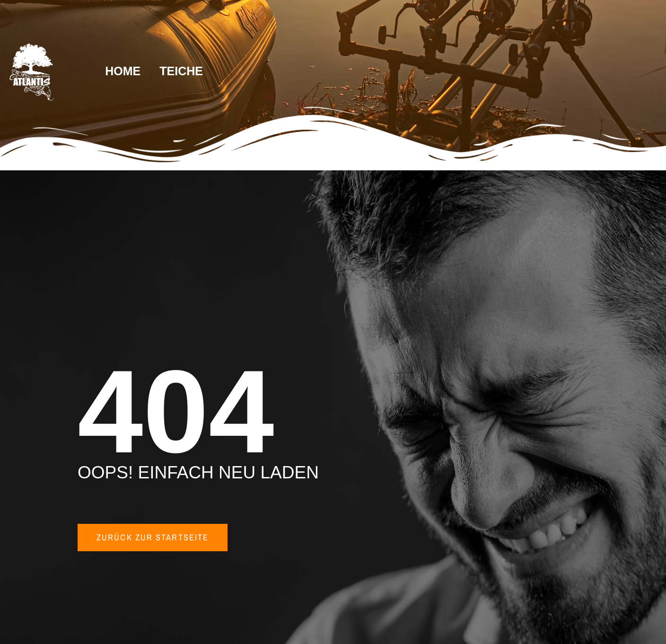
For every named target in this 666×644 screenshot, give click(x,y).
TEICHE (181, 71)
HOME (123, 71)
